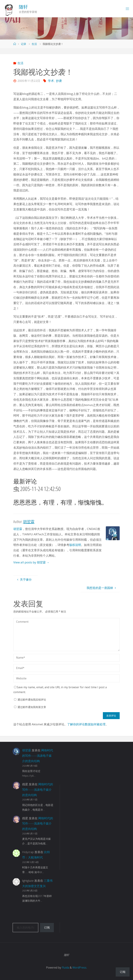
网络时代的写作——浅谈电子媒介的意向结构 (38, 756)
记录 (24, 44)
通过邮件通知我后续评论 (32, 700)
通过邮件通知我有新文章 (32, 707)
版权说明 (75, 545)
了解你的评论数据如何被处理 (86, 724)
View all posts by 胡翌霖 (31, 562)
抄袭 (59, 81)
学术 (51, 81)
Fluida (65, 968)
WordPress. (80, 968)
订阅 (47, 927)
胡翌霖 (18, 529)
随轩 (23, 7)
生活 (34, 44)
